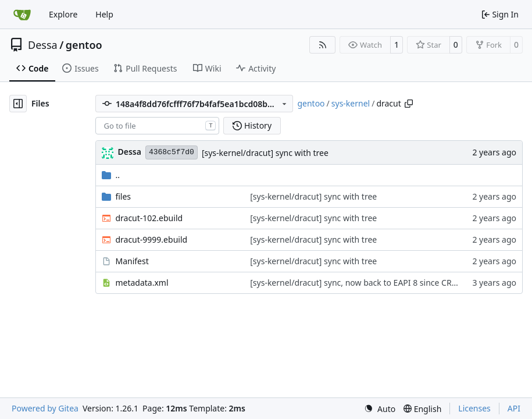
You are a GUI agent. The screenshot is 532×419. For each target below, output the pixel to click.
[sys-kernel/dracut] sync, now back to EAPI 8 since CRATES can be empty (387, 283)
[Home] (22, 15)
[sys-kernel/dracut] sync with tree (265, 153)
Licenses (474, 408)
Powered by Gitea (45, 408)
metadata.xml (142, 283)
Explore (63, 14)
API (514, 408)
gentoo (84, 45)
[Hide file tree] (18, 104)
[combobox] (157, 126)
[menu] (380, 409)
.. (111, 175)
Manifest (132, 261)
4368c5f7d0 (172, 152)
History (252, 125)
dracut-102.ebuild (149, 218)
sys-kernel (351, 103)
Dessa (43, 45)
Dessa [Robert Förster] (129, 152)
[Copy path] (409, 104)
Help (104, 14)
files (123, 196)
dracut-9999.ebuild (151, 239)
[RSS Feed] (323, 45)
